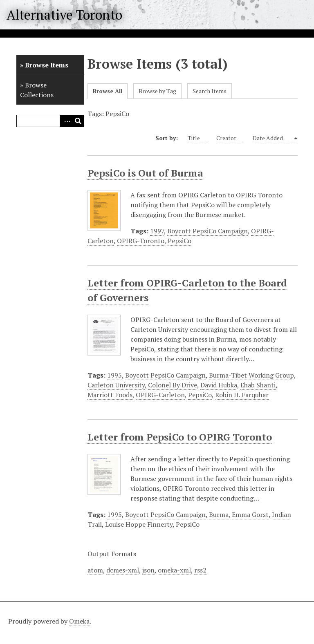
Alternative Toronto (64, 15)
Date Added (273, 138)
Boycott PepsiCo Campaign (207, 231)
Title (198, 138)
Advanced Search (66, 121)
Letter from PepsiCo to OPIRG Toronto (180, 437)
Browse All (108, 91)
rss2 (200, 570)
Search (78, 121)
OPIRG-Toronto (141, 241)
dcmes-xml (123, 570)
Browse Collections (37, 90)
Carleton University (116, 385)
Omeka (79, 621)
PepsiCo (179, 241)
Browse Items (47, 65)
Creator (230, 138)
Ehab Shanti (258, 385)
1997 (157, 231)
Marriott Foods (110, 395)
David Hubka (219, 385)
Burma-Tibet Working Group (251, 375)
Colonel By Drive (173, 385)
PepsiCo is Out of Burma (145, 173)
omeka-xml (174, 570)
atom (95, 570)
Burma (219, 514)
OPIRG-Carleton (160, 395)
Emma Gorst (250, 514)
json (148, 570)
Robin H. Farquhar (242, 395)
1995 (114, 375)
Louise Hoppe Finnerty (139, 524)
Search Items (210, 91)
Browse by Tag (157, 91)
